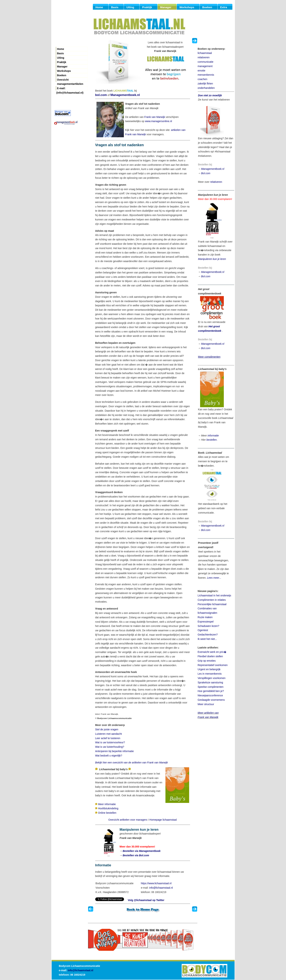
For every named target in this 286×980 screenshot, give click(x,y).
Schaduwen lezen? (208, 626)
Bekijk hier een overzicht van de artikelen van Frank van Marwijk (132, 763)
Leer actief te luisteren (108, 738)
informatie (213, 436)
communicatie (206, 62)
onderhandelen (206, 88)
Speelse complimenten (211, 687)
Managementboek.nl (125, 95)
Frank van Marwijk (155, 117)
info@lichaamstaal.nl (161, 888)
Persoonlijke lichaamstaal (212, 604)
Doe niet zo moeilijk (210, 95)
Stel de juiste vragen (107, 729)
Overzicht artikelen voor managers (128, 820)
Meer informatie (107, 804)
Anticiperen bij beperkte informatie (115, 751)
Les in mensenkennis (210, 674)
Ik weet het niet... (207, 639)
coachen (203, 79)
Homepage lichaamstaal (163, 820)
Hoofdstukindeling (108, 808)
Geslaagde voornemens (211, 700)
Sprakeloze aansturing (210, 682)
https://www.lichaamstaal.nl (156, 883)
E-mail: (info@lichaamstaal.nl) (70, 89)
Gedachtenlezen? (208, 635)
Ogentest (203, 630)
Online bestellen (107, 813)
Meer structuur (206, 704)
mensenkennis (206, 75)
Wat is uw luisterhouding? (110, 747)
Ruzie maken (205, 617)
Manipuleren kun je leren (212, 259)
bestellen (212, 440)
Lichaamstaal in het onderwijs (214, 595)
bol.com (101, 95)
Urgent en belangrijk (209, 669)
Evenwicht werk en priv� (212, 652)
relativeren (204, 57)
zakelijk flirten (205, 84)
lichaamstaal (205, 53)
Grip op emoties (207, 661)
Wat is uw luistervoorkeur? (110, 742)
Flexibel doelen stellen (210, 656)
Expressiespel (206, 622)
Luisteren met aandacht (109, 734)
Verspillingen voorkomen (212, 678)
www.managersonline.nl (159, 121)
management (205, 66)
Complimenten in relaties (212, 600)
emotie (202, 71)
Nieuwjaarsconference (210, 695)
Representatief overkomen (213, 665)
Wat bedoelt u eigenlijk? (109, 756)
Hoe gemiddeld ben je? (211, 691)
